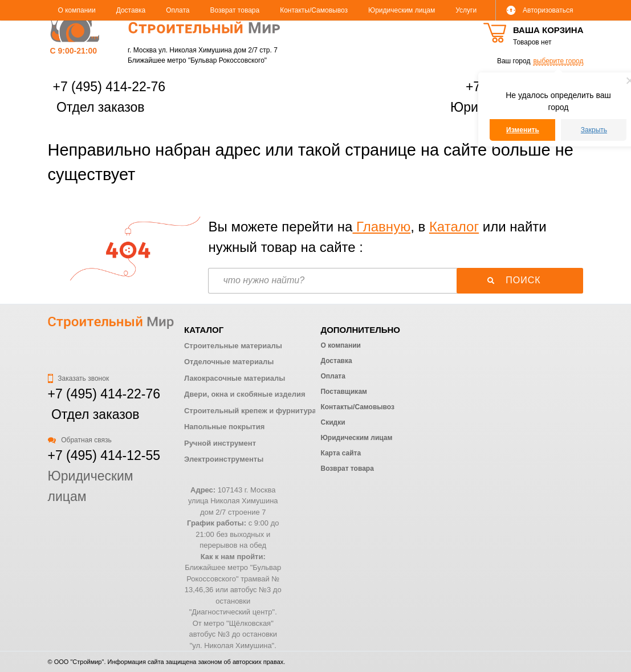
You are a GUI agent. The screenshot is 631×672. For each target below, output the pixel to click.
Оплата (178, 10)
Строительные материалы (233, 346)
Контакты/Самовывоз (314, 10)
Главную (381, 227)
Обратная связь (80, 440)
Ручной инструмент (220, 443)
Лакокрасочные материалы (235, 378)
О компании (77, 10)
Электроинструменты (224, 459)
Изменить (523, 130)
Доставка (131, 10)
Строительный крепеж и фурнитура (250, 411)
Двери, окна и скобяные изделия (245, 394)
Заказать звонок (79, 378)
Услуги (466, 10)
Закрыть (594, 130)
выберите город (558, 61)
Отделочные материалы (229, 362)
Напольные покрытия (224, 427)
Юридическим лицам (402, 10)
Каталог (454, 227)
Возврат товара (235, 10)
